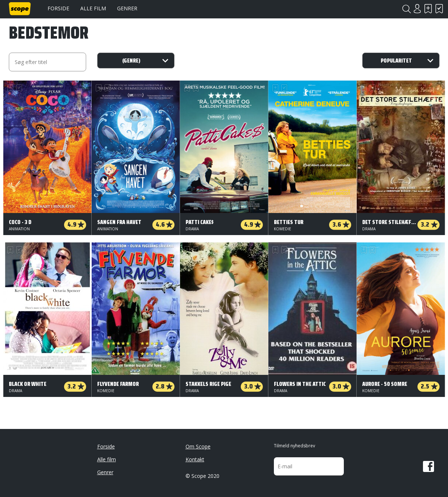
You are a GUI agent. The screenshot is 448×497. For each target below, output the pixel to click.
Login (417, 9)
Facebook (428, 466)
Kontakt (195, 459)
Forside (58, 8)
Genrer (127, 8)
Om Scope (198, 446)
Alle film (93, 8)
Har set (440, 9)
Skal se (428, 9)
